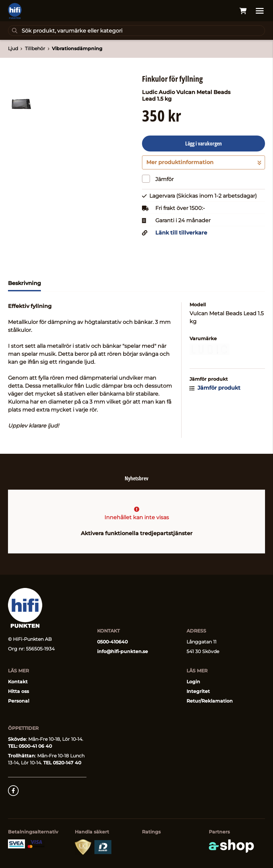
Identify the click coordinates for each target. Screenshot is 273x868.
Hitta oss (18, 691)
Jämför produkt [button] (215, 388)
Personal (19, 701)
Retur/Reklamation (210, 701)
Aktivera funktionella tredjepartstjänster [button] (137, 533)
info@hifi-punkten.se (123, 651)
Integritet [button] (198, 691)
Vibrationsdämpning (77, 48)
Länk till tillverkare (181, 233)
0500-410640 (112, 642)
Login (193, 682)
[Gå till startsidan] (15, 11)
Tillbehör (35, 48)
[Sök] (136, 31)
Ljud (13, 48)
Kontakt (18, 682)
